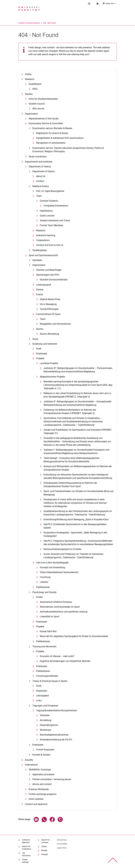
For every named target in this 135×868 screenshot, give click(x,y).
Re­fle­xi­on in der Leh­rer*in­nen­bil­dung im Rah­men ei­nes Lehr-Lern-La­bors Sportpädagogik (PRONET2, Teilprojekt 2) (78, 395)
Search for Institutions (27, 848)
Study (35, 339)
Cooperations (43, 240)
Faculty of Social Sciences (40, 23)
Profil (39, 349)
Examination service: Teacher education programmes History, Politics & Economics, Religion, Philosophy (68, 150)
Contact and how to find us (50, 245)
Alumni (40, 329)
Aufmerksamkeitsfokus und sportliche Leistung (64, 612)
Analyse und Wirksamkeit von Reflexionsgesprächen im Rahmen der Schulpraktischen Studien (78, 468)
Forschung (45, 577)
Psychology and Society (44, 592)
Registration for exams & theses (52, 133)
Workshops (45, 730)
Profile (28, 74)
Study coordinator (38, 157)
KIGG (35, 89)
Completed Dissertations (56, 206)
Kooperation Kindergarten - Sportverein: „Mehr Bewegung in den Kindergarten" (75, 534)
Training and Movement (44, 647)
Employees (42, 354)
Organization (31, 114)
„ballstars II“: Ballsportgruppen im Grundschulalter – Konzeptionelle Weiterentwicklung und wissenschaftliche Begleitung (77, 403)
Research (30, 79)
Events (39, 294)
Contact (40, 181)
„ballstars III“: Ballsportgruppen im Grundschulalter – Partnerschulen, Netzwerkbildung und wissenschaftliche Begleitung (78, 370)
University (22, 23)
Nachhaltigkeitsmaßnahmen (54, 735)
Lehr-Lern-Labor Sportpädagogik (52, 563)
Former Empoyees (45, 750)
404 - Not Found (60, 23)
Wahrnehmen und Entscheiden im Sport (60, 607)
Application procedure (43, 774)
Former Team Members (52, 225)
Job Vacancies (26, 854)
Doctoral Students (49, 201)
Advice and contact (42, 784)
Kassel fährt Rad (48, 631)
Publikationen (43, 587)
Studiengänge (39, 250)
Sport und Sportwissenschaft (43, 255)
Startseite (37, 260)
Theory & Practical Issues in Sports (50, 681)
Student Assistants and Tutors (55, 220)
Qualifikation (35, 84)
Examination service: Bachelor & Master (52, 128)
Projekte (40, 358)
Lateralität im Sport (50, 617)
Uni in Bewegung (48, 304)
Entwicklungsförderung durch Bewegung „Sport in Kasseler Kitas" (76, 519)
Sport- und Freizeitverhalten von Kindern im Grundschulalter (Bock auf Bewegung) (79, 493)
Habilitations (46, 211)
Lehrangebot (42, 696)
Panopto (45, 854)
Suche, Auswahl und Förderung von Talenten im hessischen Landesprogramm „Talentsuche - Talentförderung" (73, 556)
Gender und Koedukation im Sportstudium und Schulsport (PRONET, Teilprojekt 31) (78, 432)
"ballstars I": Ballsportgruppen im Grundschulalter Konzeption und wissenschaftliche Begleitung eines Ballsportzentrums (76, 451)
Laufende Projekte (49, 363)
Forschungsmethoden (47, 676)
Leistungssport (44, 285)
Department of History (40, 167)
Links (39, 700)
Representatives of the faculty (44, 119)
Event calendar (36, 799)
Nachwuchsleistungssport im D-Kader (62, 549)
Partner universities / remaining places (52, 779)
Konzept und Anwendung (52, 567)
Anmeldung (46, 720)
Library (44, 846)
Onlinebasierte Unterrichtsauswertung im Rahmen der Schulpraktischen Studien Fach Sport (70, 485)
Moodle (44, 850)
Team (39, 196)
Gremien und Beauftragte (49, 270)
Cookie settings (25, 861)
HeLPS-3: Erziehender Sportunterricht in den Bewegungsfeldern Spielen (75, 526)
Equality (29, 760)
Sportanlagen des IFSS (48, 275)
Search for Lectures (45, 841)
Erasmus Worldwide (39, 789)
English (110, 3)
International (31, 765)
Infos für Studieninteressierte (43, 99)
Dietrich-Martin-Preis (50, 299)
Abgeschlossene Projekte (52, 377)
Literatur (44, 582)
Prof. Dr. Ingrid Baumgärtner (50, 191)
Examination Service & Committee (46, 123)
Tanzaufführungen (49, 309)
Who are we (38, 109)
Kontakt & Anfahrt (41, 755)
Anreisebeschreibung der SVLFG (56, 740)
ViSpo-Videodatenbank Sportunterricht (59, 572)
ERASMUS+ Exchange (40, 770)
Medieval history (41, 186)
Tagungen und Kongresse (45, 706)
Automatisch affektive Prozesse (56, 602)
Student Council (37, 104)
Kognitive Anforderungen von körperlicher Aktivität (65, 661)
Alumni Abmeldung (49, 334)
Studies (29, 94)
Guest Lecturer (47, 216)
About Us (41, 176)
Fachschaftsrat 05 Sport (48, 314)
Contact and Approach (36, 804)
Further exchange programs (43, 794)
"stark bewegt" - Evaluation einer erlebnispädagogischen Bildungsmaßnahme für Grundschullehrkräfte (71, 460)
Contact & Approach (26, 841)
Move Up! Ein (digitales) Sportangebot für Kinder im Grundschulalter (74, 636)
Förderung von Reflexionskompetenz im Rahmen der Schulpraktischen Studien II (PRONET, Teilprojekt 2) (70, 412)
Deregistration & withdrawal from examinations (60, 138)
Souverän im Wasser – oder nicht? (57, 656)
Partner (40, 290)
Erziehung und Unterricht (45, 344)
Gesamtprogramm (49, 725)
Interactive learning (46, 235)
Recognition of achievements (51, 143)
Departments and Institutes (39, 162)
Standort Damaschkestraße (54, 280)
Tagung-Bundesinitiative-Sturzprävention (57, 710)
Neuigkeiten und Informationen (55, 324)
